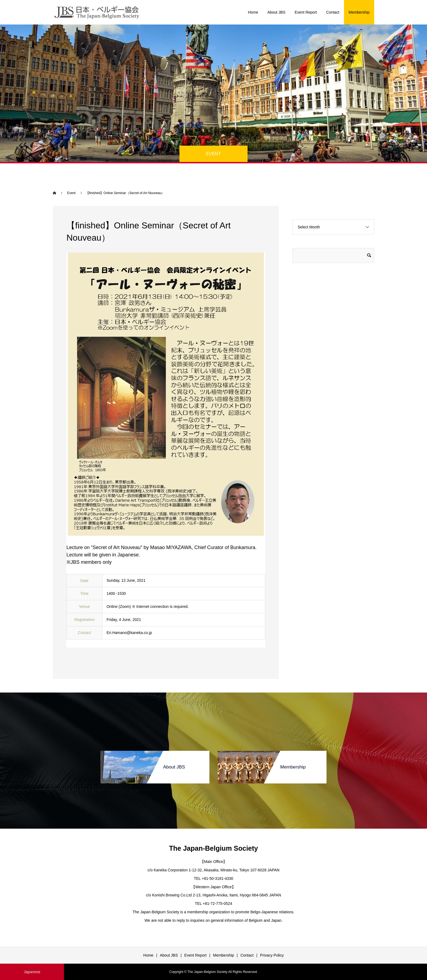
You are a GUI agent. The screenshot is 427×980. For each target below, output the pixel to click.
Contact (333, 12)
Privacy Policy (272, 955)
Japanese (32, 972)
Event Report (306, 12)
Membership (359, 12)
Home (253, 12)
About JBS (276, 12)
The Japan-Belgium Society (213, 848)
